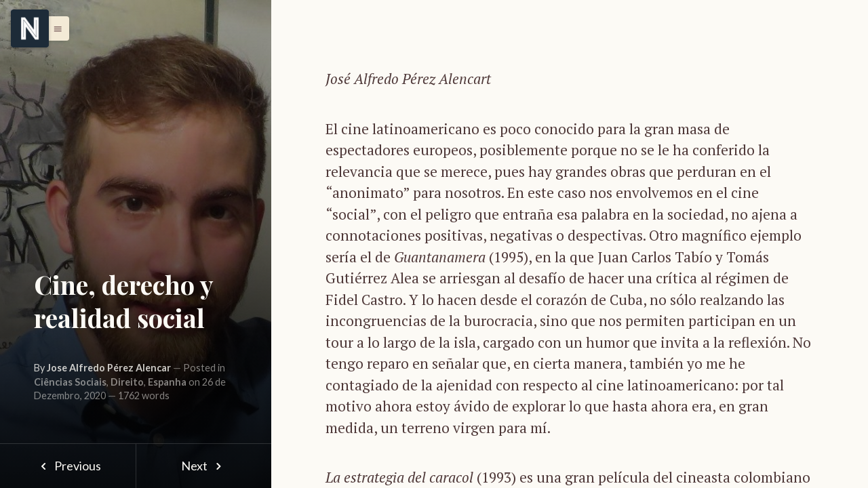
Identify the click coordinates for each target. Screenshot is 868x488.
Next (204, 466)
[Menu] (30, 28)
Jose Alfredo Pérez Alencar (109, 368)
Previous (67, 466)
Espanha (167, 382)
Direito (127, 382)
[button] (54, 28)
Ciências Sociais (70, 382)
